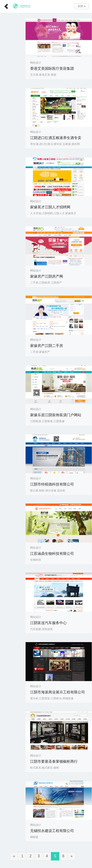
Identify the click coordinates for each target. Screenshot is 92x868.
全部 (82, 6)
